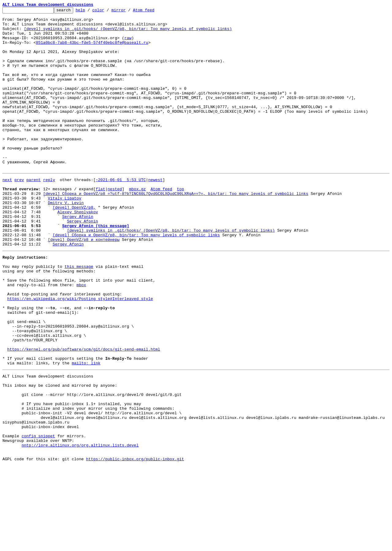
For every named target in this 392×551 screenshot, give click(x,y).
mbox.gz (137, 224)
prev (19, 213)
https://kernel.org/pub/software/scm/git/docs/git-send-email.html (84, 414)
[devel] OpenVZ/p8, (74, 246)
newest (155, 213)
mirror (128, 12)
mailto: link (86, 431)
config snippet (38, 517)
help (90, 12)
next (7, 213)
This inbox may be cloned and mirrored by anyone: (60, 456)
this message (79, 315)
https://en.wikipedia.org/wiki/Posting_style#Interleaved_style (80, 354)
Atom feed (153, 12)
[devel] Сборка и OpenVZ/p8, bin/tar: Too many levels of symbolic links (136, 279)
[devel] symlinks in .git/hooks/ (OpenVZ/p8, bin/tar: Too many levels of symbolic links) (128, 33)
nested (115, 224)
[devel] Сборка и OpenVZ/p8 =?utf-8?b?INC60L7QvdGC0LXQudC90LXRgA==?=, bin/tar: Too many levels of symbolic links (176, 229)
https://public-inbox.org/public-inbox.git (135, 544)
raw (128, 44)
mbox (81, 337)
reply (49, 213)
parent (34, 213)
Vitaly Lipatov (64, 235)
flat (100, 224)
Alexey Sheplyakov (78, 251)
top (180, 224)
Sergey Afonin (78, 257)
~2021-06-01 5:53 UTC (121, 213)
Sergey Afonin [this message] (96, 268)
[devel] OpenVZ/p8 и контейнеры (84, 284)
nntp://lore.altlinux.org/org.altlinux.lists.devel (80, 528)
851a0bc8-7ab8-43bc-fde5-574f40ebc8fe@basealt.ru (92, 50)
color (108, 12)
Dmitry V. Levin (66, 240)
